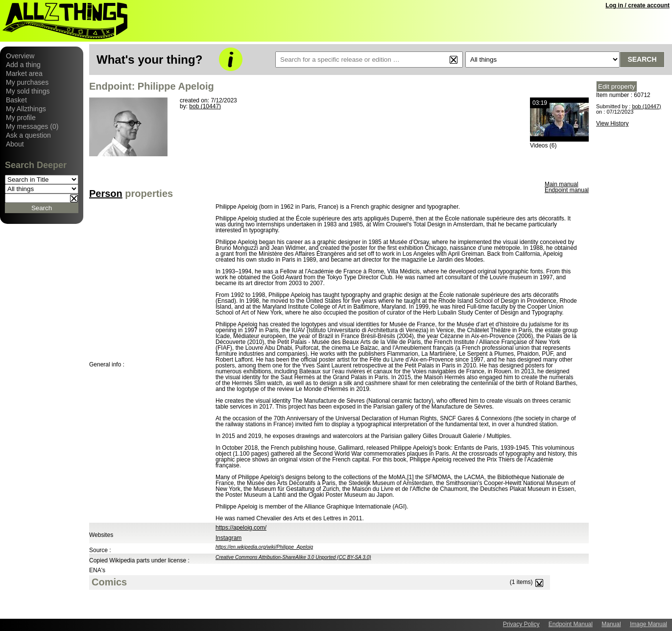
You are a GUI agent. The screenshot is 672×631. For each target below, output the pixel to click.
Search (642, 59)
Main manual (562, 184)
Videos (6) (543, 146)
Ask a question (28, 135)
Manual (611, 624)
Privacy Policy (521, 624)
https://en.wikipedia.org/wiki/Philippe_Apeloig (264, 547)
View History (612, 123)
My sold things (28, 91)
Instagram (228, 538)
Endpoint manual (567, 190)
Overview (20, 56)
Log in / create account (637, 5)
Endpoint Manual (571, 624)
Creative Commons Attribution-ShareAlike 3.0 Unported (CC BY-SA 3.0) (293, 557)
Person (106, 194)
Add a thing (23, 65)
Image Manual (648, 624)
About (15, 144)
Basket (16, 100)
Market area (24, 73)
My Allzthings (26, 109)
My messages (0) (32, 126)
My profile (21, 118)
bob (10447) (205, 106)
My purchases (27, 82)
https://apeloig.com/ (241, 528)
